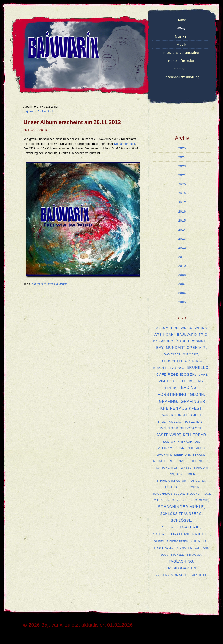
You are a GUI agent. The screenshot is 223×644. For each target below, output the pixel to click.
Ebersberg (193, 381)
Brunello (197, 367)
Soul (164, 555)
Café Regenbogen (176, 374)
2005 (182, 302)
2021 (182, 175)
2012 (182, 248)
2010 (182, 266)
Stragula (194, 555)
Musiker (181, 36)
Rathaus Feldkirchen (181, 487)
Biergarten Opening (181, 361)
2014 (182, 230)
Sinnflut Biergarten (171, 541)
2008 (182, 275)
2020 (182, 184)
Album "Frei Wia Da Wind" (49, 284)
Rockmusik (199, 500)
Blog (181, 28)
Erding (189, 388)
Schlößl (181, 520)
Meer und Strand (190, 455)
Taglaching (181, 561)
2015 (182, 221)
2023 (182, 166)
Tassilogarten (181, 568)
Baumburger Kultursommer (181, 341)
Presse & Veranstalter (181, 53)
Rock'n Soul (177, 500)
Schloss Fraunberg (181, 514)
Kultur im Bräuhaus (181, 442)
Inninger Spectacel (181, 428)
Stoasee (177, 555)
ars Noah (164, 335)
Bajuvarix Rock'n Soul (38, 111)
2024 (182, 157)
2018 (182, 193)
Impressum (181, 69)
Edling (171, 388)
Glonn (197, 394)
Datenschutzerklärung (181, 77)
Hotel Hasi (194, 422)
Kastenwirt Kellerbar (181, 435)
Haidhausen (169, 422)
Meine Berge (164, 461)
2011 (182, 257)
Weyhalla (199, 575)
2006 (182, 293)
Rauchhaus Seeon (169, 494)
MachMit (164, 455)
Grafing (168, 401)
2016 (182, 211)
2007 (182, 284)
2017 (182, 202)
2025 (182, 148)
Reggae (193, 494)
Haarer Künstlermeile (181, 415)
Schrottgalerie (181, 527)
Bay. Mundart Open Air (181, 348)
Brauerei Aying (168, 368)
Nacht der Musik (194, 461)
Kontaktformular (181, 61)
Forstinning (172, 394)
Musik (181, 45)
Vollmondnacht (172, 575)
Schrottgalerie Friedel (181, 534)
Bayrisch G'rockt (181, 354)
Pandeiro (197, 481)
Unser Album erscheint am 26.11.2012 (72, 122)
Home (181, 20)
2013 (182, 239)
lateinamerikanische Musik (181, 448)
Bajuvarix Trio (192, 335)
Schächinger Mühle (181, 507)
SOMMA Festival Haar (192, 548)
